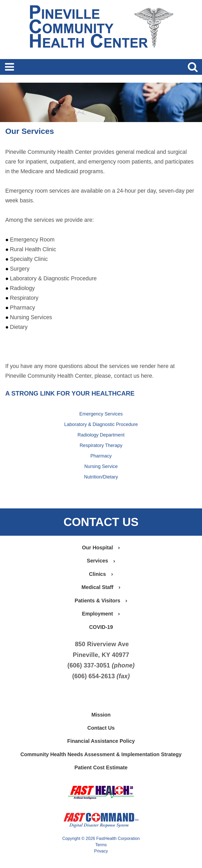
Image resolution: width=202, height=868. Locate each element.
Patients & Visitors (101, 601)
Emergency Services (101, 414)
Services (101, 561)
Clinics (101, 574)
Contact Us (101, 729)
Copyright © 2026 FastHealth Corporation (101, 840)
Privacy (101, 853)
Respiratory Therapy (101, 445)
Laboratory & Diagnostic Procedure (101, 424)
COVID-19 (101, 628)
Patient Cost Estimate (101, 769)
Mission (101, 716)
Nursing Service (101, 466)
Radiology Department (101, 435)
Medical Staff (101, 588)
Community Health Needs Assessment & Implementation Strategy (101, 756)
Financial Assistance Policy (101, 743)
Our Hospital (101, 548)
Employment (101, 614)
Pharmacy (101, 456)
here (147, 376)
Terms (101, 847)
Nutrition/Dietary (101, 477)
